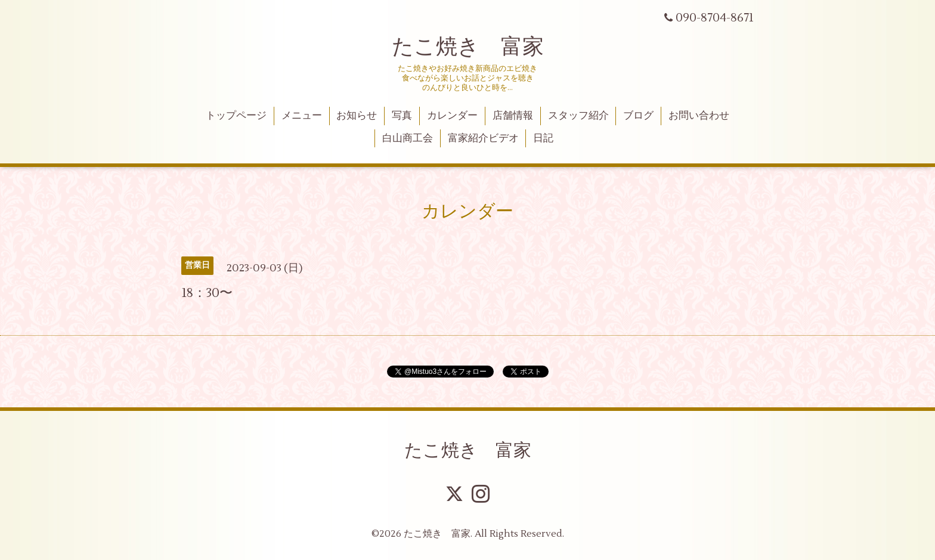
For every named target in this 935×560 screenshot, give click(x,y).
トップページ (236, 116)
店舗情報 (513, 116)
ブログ (638, 116)
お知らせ (357, 116)
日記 (543, 138)
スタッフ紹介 (578, 116)
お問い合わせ (699, 116)
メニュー (302, 116)
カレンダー (452, 116)
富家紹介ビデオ (483, 138)
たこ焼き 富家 (468, 47)
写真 (402, 116)
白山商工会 (408, 138)
